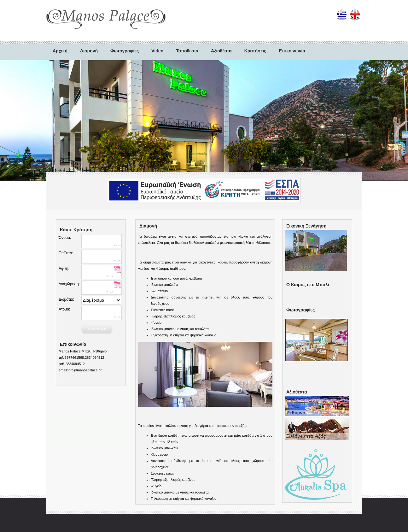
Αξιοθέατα (221, 51)
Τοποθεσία (187, 51)
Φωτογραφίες (125, 51)
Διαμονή (89, 51)
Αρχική (60, 51)
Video (157, 51)
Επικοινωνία (292, 51)
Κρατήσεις (255, 51)
